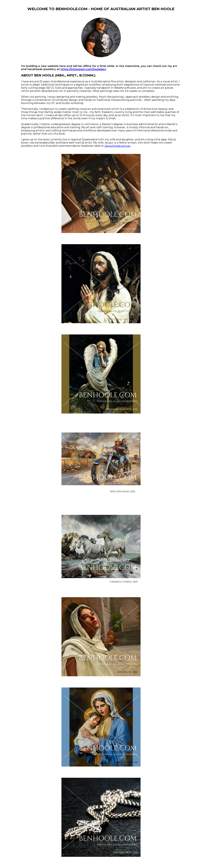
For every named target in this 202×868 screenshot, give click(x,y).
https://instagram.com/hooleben (83, 69)
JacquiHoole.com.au (117, 146)
